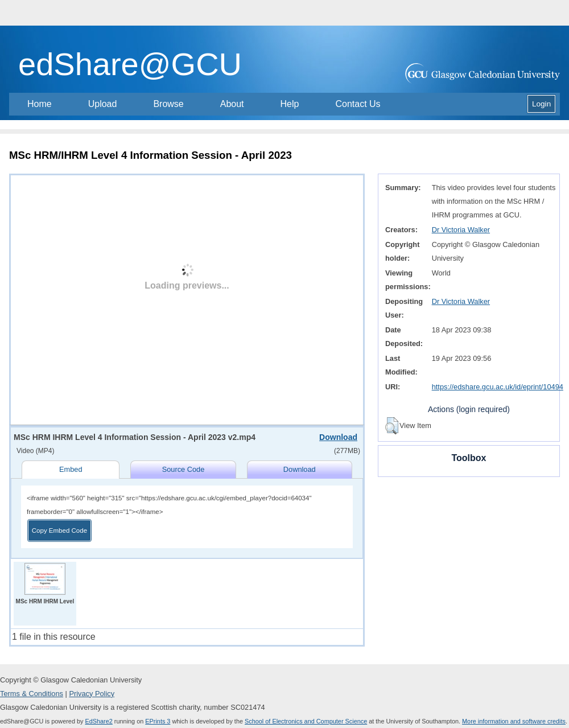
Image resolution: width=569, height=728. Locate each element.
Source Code (184, 469)
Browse (168, 104)
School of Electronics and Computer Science (306, 721)
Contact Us (358, 104)
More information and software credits (514, 721)
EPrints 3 (158, 721)
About (232, 104)
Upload (103, 104)
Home (40, 104)
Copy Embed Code (59, 530)
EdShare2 (98, 721)
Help (290, 104)
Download (338, 437)
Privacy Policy (92, 694)
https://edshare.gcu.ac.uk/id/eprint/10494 (498, 387)
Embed (71, 469)
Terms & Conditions (32, 694)
